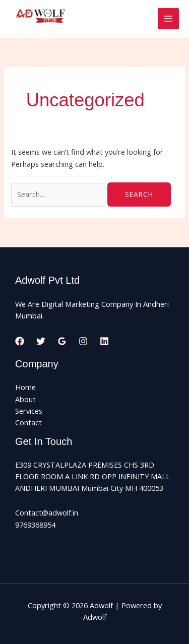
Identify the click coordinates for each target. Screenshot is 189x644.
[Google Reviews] (62, 341)
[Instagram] (83, 341)
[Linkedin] (104, 341)
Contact (28, 422)
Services (29, 411)
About (25, 399)
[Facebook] (20, 341)
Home (25, 387)
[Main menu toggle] (168, 19)
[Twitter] (41, 341)
